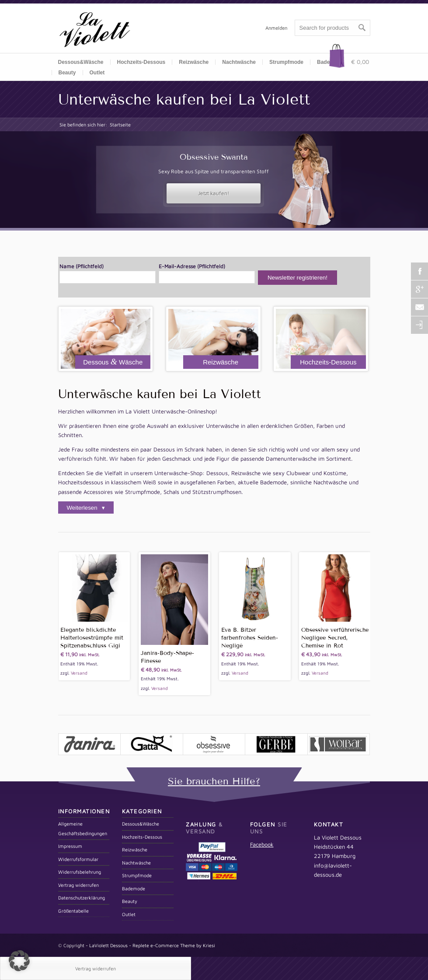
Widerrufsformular (78, 859)
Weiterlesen (83, 508)
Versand (79, 673)
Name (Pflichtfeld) (108, 273)
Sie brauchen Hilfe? (214, 781)
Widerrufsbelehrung (80, 872)
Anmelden (276, 28)
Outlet (97, 73)
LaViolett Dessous (108, 945)
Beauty (67, 73)
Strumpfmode (286, 62)
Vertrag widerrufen (78, 885)
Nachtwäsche (239, 62)
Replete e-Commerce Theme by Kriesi (174, 945)
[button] (19, 961)
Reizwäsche (194, 62)
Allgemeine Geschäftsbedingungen (83, 828)
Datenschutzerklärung (82, 898)
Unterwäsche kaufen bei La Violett (184, 99)
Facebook (262, 844)
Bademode (134, 888)
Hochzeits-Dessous (141, 62)
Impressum (70, 846)
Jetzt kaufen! (214, 193)
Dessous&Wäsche (81, 62)
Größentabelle (73, 911)
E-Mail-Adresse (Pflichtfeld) (207, 273)
